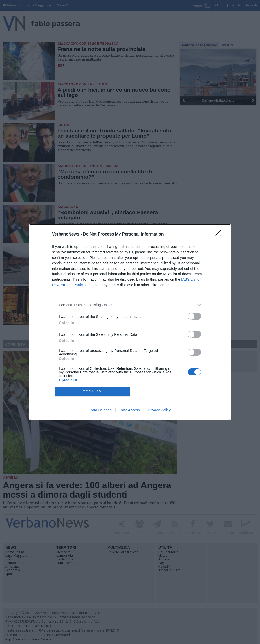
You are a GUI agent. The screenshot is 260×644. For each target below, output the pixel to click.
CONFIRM (92, 391)
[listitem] (130, 305)
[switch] (194, 316)
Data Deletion (100, 410)
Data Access (130, 410)
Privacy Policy (159, 410)
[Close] (220, 234)
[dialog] (130, 322)
